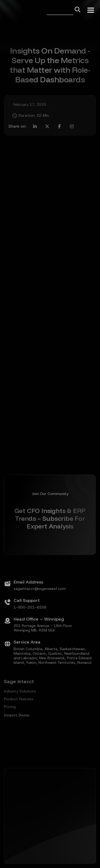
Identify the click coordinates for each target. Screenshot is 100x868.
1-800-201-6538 (30, 621)
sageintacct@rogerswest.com (40, 602)
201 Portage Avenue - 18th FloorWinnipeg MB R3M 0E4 (43, 641)
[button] (91, 9)
